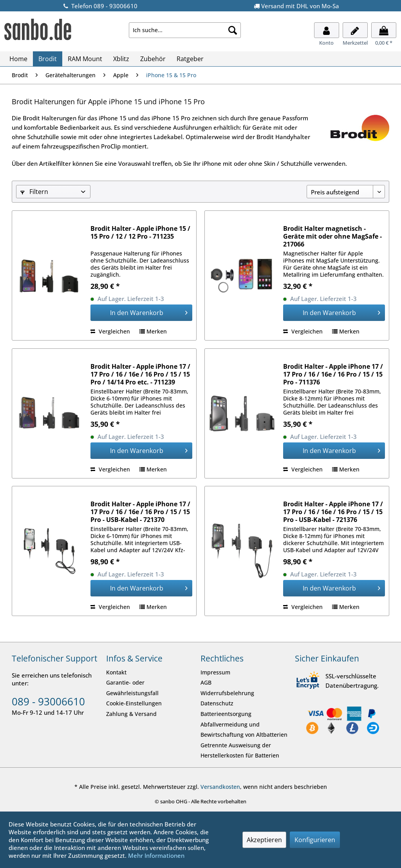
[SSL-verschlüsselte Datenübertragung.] (308, 681)
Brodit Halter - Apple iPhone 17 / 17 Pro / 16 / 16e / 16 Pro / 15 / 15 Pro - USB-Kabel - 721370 (140, 512)
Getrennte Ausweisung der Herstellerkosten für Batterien (240, 750)
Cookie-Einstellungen (134, 703)
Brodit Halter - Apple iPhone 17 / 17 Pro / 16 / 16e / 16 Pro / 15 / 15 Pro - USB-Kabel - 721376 (333, 512)
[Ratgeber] (190, 59)
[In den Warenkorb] (141, 313)
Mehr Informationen (156, 855)
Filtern (34, 192)
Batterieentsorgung (226, 714)
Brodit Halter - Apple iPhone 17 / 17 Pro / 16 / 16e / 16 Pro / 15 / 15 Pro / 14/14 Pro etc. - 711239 (140, 374)
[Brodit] (48, 59)
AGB (206, 682)
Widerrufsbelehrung (227, 693)
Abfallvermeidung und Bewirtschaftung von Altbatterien (244, 730)
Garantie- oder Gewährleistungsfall (132, 688)
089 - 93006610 (48, 702)
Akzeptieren (264, 840)
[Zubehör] (153, 59)
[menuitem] (185, 30)
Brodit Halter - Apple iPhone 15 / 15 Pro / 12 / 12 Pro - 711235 (140, 233)
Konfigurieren (315, 840)
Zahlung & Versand (131, 714)
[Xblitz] (121, 59)
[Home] (18, 59)
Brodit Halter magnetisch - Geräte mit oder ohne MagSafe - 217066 (332, 236)
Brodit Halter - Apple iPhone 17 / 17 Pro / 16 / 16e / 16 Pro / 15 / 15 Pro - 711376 (333, 374)
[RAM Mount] (85, 59)
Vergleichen (110, 331)
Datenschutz (217, 703)
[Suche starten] (233, 30)
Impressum (215, 672)
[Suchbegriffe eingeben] (185, 30)
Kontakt (116, 672)
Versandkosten (220, 787)
